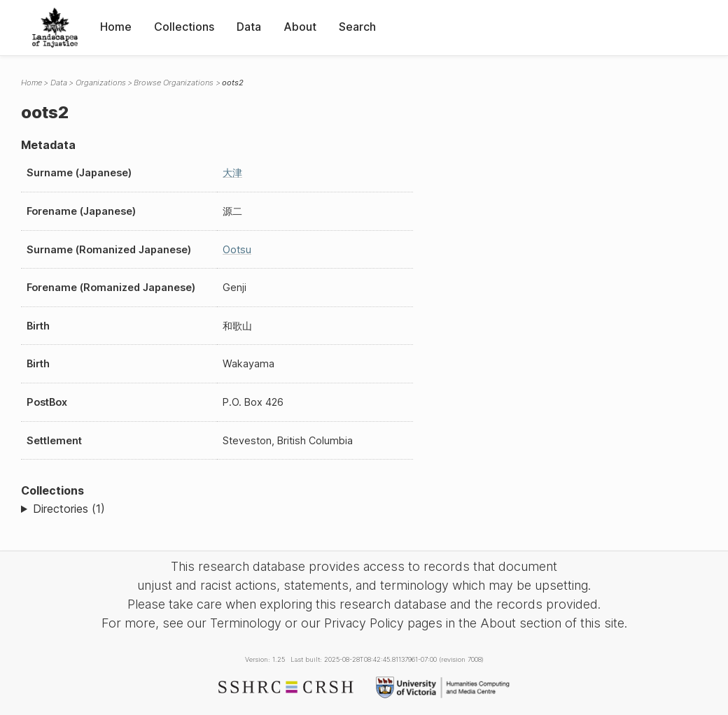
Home (116, 27)
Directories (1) (69, 509)
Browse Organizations (174, 83)
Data (249, 27)
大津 (232, 172)
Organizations (101, 83)
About (300, 27)
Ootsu (237, 249)
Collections (184, 27)
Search (357, 27)
